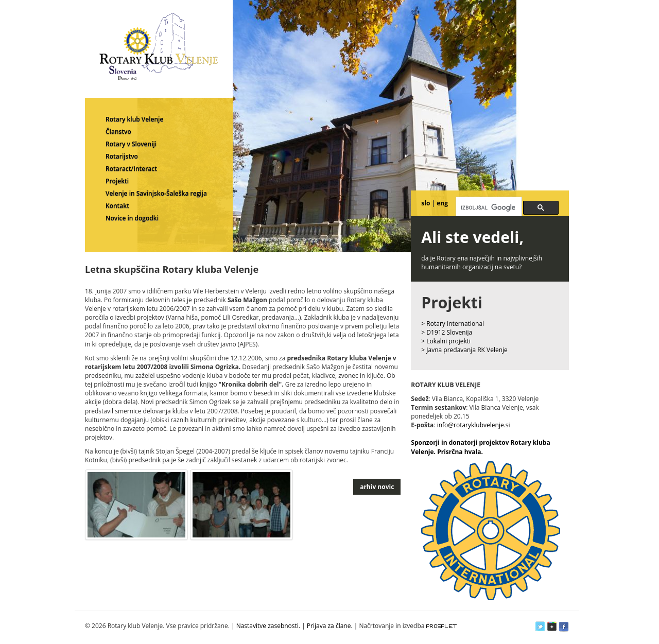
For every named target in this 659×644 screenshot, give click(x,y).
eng (442, 203)
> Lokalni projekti (446, 341)
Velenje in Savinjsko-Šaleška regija (156, 193)
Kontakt (117, 206)
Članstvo (118, 132)
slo (426, 203)
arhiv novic (377, 487)
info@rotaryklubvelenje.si (474, 425)
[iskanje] (488, 207)
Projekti (117, 181)
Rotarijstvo (122, 156)
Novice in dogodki (132, 218)
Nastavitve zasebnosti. (268, 626)
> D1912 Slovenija (447, 332)
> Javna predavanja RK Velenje (464, 350)
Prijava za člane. (330, 626)
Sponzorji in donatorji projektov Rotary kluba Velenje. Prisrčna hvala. (480, 447)
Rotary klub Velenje (134, 119)
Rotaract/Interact (131, 169)
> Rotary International (453, 324)
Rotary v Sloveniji (131, 144)
